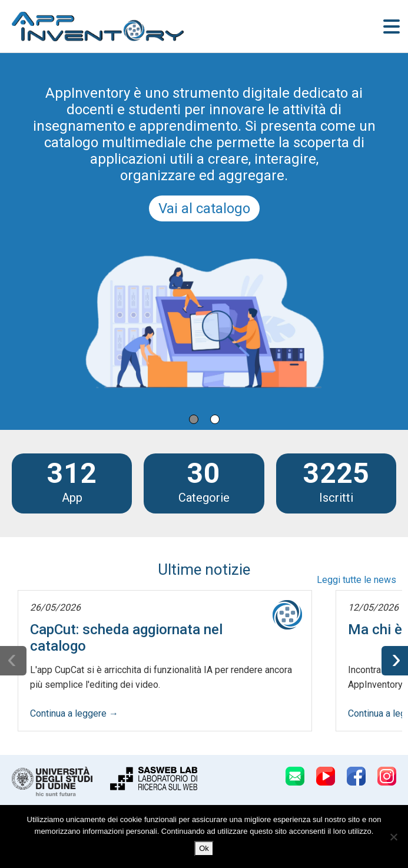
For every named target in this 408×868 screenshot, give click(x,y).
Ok (204, 848)
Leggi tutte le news (356, 580)
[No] (393, 837)
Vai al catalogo (204, 208)
